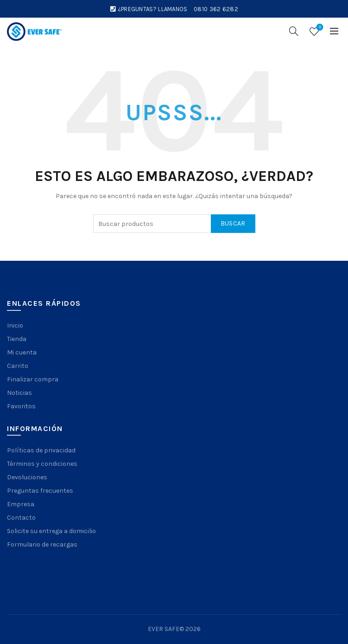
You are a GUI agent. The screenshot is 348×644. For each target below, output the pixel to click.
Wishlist (319, 28)
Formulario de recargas (42, 544)
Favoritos (21, 406)
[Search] (294, 31)
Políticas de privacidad (41, 450)
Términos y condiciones (42, 464)
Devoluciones (27, 477)
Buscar (233, 223)
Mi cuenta (22, 352)
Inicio (15, 325)
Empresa (21, 504)
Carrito (18, 366)
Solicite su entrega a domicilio (51, 531)
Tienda (17, 339)
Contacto (21, 518)
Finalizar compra (33, 379)
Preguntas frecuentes (40, 491)
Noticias (19, 393)
